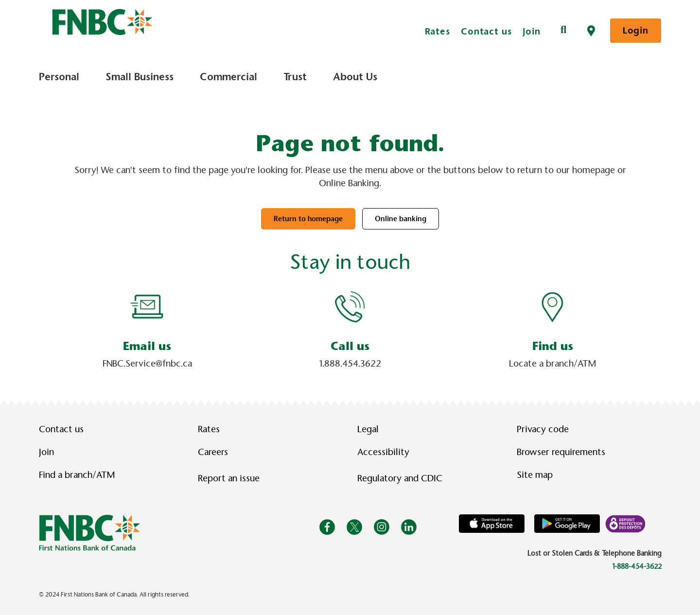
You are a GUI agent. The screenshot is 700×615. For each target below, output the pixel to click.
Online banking (401, 219)
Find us (553, 346)
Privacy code (543, 429)
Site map (535, 475)
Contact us (486, 31)
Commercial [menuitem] (228, 77)
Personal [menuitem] (59, 77)
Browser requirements (561, 452)
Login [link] (636, 30)
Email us (147, 346)
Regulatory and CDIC (402, 478)
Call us (350, 346)
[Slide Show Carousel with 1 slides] (350, 330)
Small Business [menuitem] (140, 77)
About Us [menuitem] (355, 77)
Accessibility (383, 452)
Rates (438, 31)
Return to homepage (308, 219)
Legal (368, 429)
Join (532, 31)
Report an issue (229, 478)
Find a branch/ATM (77, 475)
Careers (213, 452)
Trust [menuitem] (295, 77)
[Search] (563, 30)
